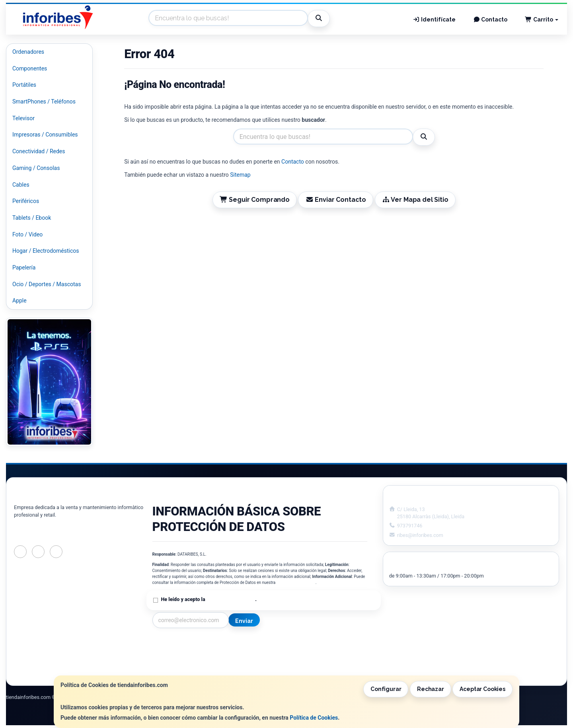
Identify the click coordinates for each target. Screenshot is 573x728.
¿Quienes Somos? (175, 669)
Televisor (23, 118)
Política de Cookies (314, 718)
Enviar (244, 621)
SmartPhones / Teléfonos (44, 101)
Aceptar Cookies (482, 689)
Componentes (30, 68)
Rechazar (431, 689)
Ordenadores (28, 52)
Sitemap (240, 175)
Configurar (386, 689)
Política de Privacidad (296, 583)
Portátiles (24, 85)
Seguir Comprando (255, 200)
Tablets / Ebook (32, 218)
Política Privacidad (176, 652)
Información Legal (290, 644)
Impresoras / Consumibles (45, 135)
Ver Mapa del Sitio (415, 200)
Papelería (24, 267)
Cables (21, 185)
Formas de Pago (288, 661)
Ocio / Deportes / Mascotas (47, 284)
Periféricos (26, 201)
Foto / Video (27, 234)
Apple (19, 301)
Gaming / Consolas (36, 168)
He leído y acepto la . (209, 599)
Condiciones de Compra (182, 661)
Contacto (490, 20)
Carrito (542, 20)
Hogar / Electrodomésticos (46, 251)
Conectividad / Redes (39, 151)
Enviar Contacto (336, 200)
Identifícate (434, 20)
